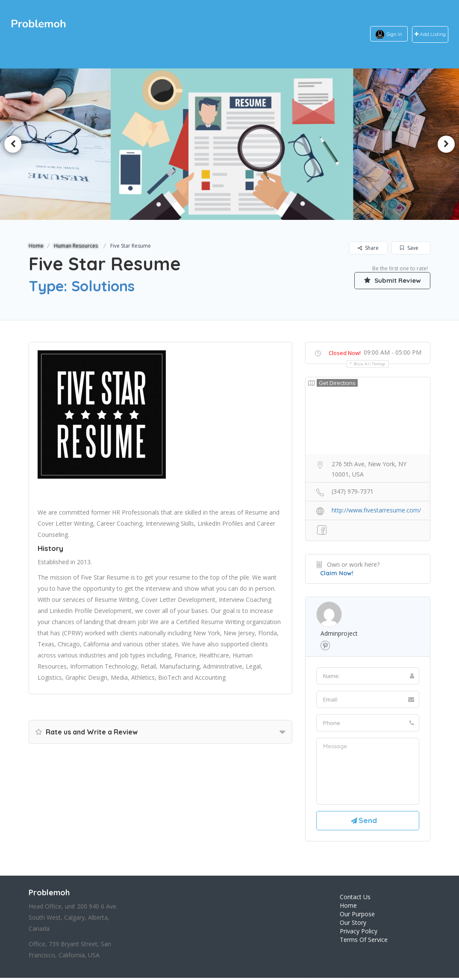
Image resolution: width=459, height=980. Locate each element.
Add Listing (430, 34)
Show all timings (370, 364)
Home (36, 246)
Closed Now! (345, 353)
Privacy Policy (359, 933)
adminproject (339, 633)
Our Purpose (357, 916)
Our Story (353, 924)
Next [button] (446, 144)
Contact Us (355, 899)
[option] (229, 144)
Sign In (394, 34)
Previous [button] (13, 144)
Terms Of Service (364, 941)
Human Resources (76, 246)
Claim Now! (337, 573)
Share (368, 248)
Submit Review (390, 280)
